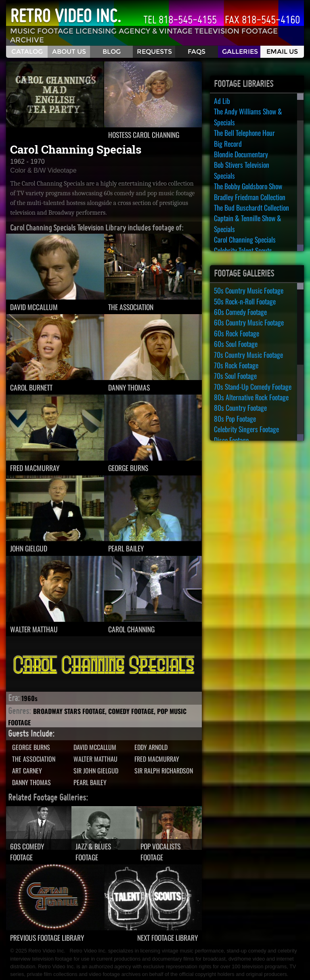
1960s (29, 698)
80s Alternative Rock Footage (251, 397)
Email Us (282, 52)
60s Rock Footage (237, 333)
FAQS (197, 52)
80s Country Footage (240, 408)
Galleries (240, 52)
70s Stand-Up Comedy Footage (253, 387)
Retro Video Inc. (66, 16)
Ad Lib (222, 101)
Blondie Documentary (241, 154)
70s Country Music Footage (248, 355)
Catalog (27, 52)
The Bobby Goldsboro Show (248, 186)
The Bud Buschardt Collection (251, 207)
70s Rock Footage (236, 365)
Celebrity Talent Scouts (243, 250)
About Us (69, 52)
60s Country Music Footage (249, 322)
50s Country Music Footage (249, 290)
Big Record (228, 144)
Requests (154, 52)
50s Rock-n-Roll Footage (245, 301)
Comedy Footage (131, 711)
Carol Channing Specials (245, 239)
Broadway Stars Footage (69, 711)
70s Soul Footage (235, 376)
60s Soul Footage (236, 344)
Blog (112, 52)
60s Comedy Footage (240, 312)
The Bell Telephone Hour (244, 133)
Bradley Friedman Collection (250, 197)
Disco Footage (231, 440)
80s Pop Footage (235, 418)
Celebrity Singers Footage (246, 429)
